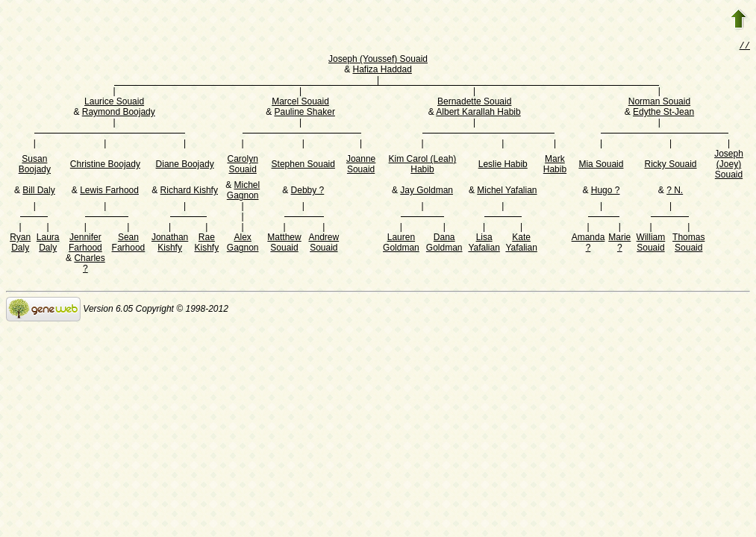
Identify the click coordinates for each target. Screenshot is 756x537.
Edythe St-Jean (663, 113)
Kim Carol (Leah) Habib (423, 166)
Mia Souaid (601, 166)
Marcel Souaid (300, 103)
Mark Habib (555, 166)
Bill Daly (38, 192)
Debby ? (308, 192)
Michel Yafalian (507, 192)
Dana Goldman (444, 244)
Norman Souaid (659, 103)
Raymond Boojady (119, 113)
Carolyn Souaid (242, 166)
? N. (675, 192)
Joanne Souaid (361, 166)
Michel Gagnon (243, 192)
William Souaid (651, 244)
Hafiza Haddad (382, 71)
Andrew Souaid (324, 244)
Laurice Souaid (114, 103)
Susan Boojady (35, 166)
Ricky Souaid (671, 166)
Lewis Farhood (109, 192)
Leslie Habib (503, 166)
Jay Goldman (427, 192)
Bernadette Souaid (474, 103)
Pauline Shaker (304, 113)
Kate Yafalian (521, 244)
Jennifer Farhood (85, 244)
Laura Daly (48, 244)
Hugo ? (606, 192)
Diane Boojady (185, 166)
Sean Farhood (129, 244)
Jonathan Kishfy (170, 244)
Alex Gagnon (243, 244)
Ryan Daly (20, 244)
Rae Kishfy (206, 244)
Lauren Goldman (401, 244)
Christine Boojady (105, 166)
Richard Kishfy (189, 192)
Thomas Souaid (688, 244)
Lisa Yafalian (484, 244)
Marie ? (619, 244)
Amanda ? (588, 244)
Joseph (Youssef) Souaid (378, 60)
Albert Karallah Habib (478, 113)
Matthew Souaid (284, 244)
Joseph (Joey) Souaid (729, 166)
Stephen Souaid (303, 166)
